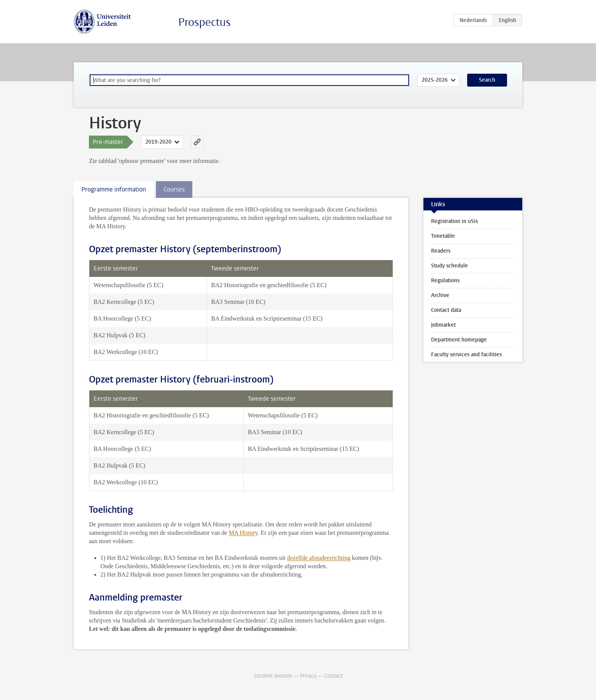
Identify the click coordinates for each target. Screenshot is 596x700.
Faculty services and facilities (466, 355)
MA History (243, 533)
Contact (333, 676)
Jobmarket (443, 325)
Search (487, 80)
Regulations (445, 280)
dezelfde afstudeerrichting (319, 558)
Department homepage (459, 340)
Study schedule (449, 266)
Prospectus (204, 22)
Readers (441, 251)
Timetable (443, 236)
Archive (440, 295)
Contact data (446, 310)
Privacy (308, 676)
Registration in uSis (454, 221)
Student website (273, 676)
